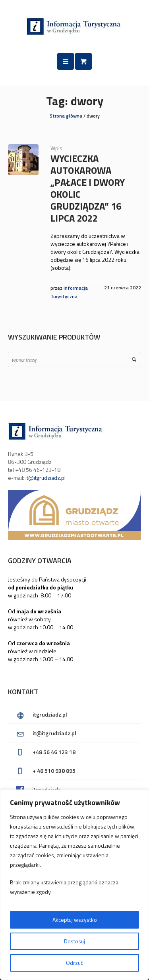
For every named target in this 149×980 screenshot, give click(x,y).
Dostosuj (74, 941)
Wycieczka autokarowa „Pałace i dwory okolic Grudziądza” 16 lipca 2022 (88, 188)
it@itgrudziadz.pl (45, 478)
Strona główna (66, 116)
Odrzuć (74, 963)
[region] (74, 885)
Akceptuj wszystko (75, 920)
